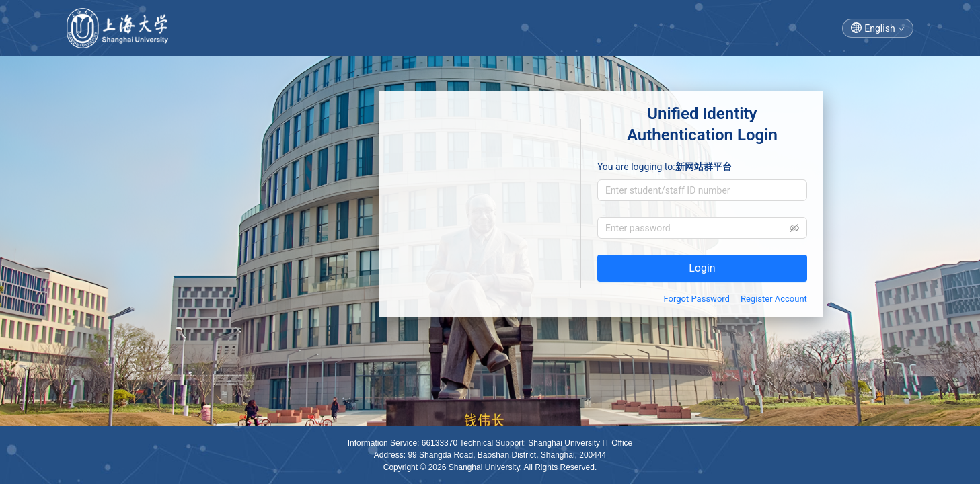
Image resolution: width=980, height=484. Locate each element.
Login (702, 268)
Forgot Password (697, 299)
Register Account (774, 299)
